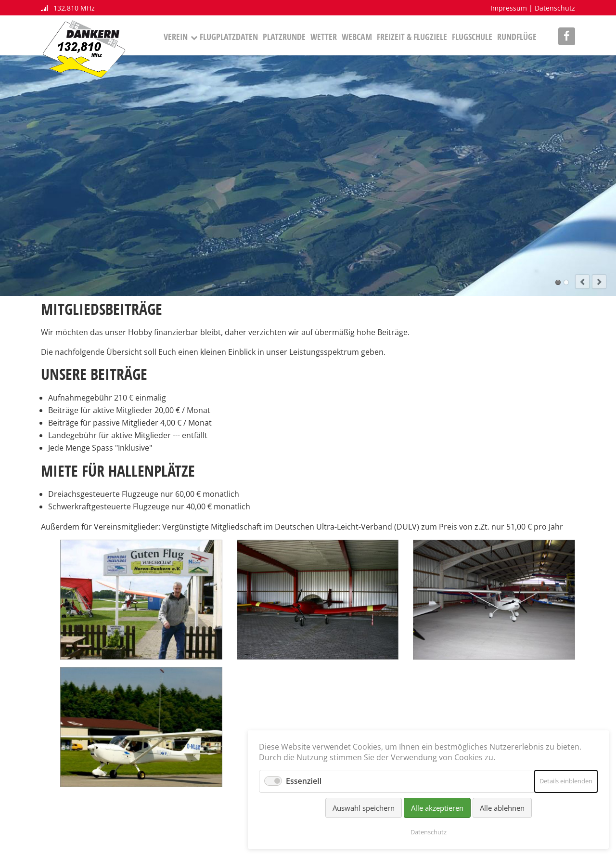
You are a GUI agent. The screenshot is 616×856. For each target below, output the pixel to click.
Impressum (509, 8)
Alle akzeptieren (437, 808)
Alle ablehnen (502, 808)
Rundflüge (517, 37)
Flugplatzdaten (229, 37)
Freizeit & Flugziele (412, 37)
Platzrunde (284, 37)
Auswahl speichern (364, 808)
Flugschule (472, 37)
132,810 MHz (68, 8)
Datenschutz (555, 8)
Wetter (324, 37)
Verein (176, 37)
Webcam (357, 37)
